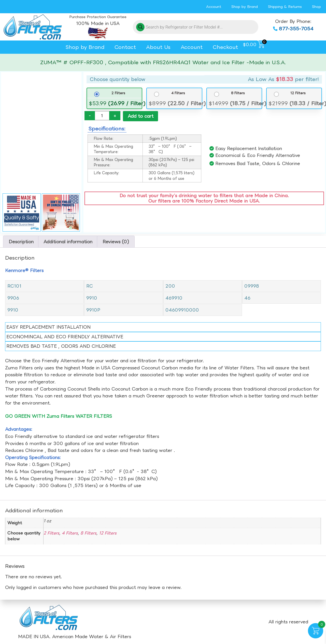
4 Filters (178, 93)
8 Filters (238, 93)
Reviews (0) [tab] (116, 242)
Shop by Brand (245, 6)
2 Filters (118, 93)
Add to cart (141, 116)
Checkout (225, 47)
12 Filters (298, 93)
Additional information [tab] (68, 242)
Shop (316, 6)
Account (214, 6)
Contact (125, 47)
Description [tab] (21, 242)
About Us (158, 47)
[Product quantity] (102, 116)
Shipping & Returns (285, 6)
